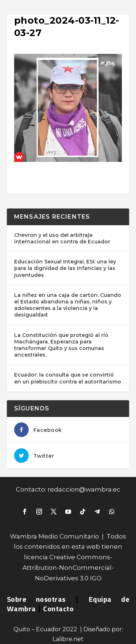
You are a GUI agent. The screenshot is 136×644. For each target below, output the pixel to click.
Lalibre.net (68, 639)
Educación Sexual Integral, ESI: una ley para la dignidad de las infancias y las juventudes (65, 268)
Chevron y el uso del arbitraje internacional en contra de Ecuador (62, 238)
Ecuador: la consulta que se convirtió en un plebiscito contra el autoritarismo (68, 378)
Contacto (58, 609)
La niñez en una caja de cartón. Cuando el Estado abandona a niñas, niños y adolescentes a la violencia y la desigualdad (68, 305)
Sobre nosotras (36, 599)
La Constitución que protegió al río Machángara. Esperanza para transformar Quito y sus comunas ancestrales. (61, 345)
